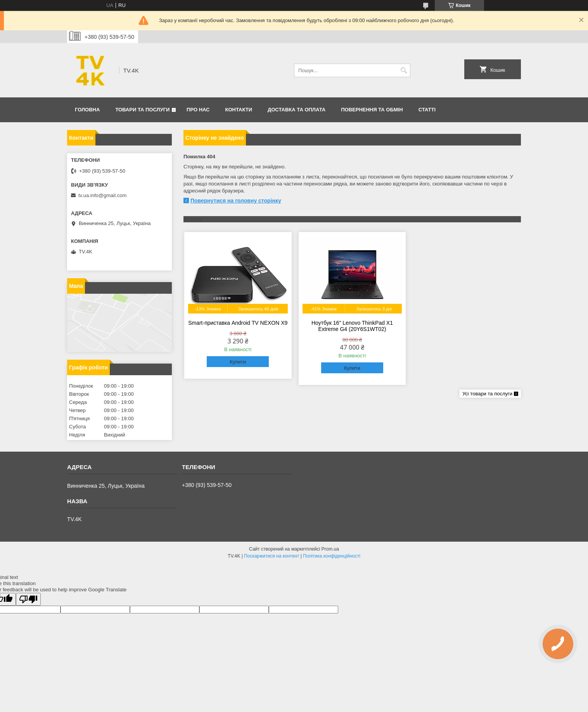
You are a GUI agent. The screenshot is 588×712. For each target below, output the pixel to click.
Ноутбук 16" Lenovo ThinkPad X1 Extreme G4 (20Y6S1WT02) (352, 326)
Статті (427, 110)
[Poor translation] (28, 599)
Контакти (239, 110)
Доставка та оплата (297, 110)
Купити (238, 362)
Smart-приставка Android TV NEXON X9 (238, 323)
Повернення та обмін (372, 110)
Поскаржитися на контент (272, 556)
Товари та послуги (142, 110)
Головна (87, 110)
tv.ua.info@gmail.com (102, 195)
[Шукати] (404, 70)
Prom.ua (330, 549)
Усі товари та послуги (487, 394)
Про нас (198, 110)
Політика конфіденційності (332, 556)
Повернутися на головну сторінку (236, 201)
